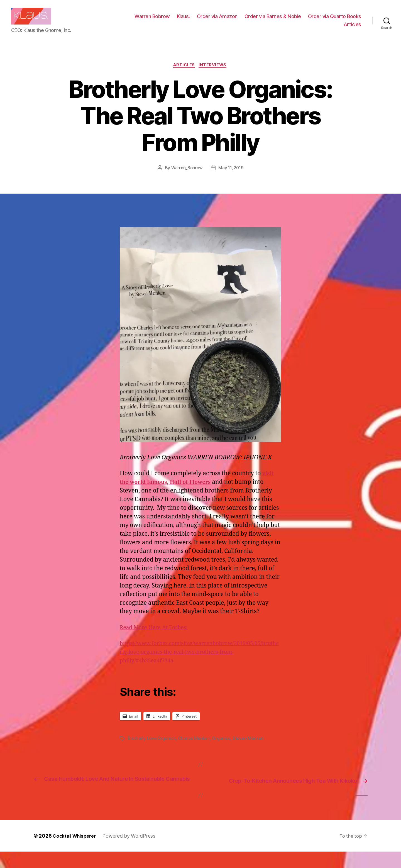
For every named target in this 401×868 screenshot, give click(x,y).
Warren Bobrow (212, 20)
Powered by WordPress (133, 852)
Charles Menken (196, 747)
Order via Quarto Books (310, 29)
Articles (352, 29)
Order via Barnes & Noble (333, 20)
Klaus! (244, 20)
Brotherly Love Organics (152, 747)
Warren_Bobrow (186, 177)
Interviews (215, 74)
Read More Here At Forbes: (157, 637)
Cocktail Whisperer (76, 852)
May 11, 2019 (232, 177)
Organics (224, 747)
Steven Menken (252, 747)
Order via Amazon (277, 20)
